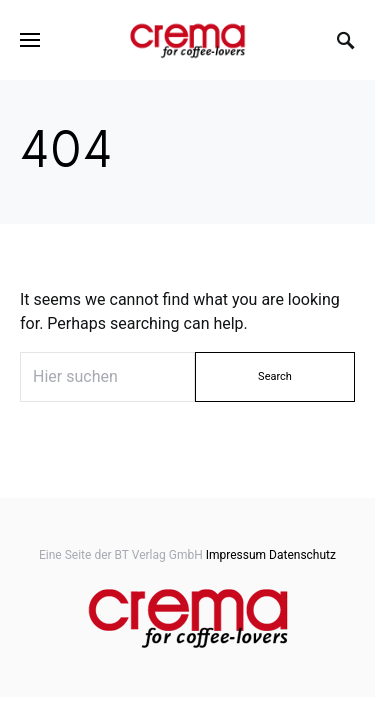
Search (275, 376)
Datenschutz (302, 555)
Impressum (236, 555)
